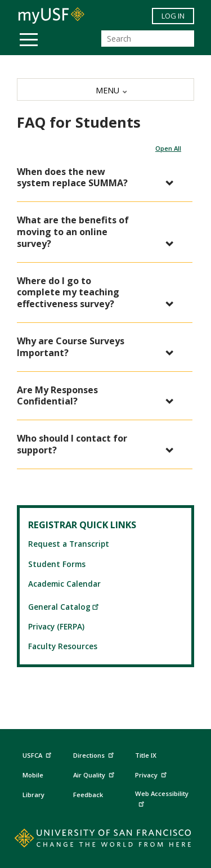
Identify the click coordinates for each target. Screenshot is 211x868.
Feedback (88, 795)
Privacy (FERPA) (56, 626)
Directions (93, 755)
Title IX (146, 755)
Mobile (33, 775)
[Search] (148, 39)
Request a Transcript (69, 544)
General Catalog (64, 607)
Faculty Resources (63, 646)
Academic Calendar (64, 584)
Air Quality (95, 774)
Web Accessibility (162, 798)
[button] (99, 178)
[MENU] (105, 89)
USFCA (38, 754)
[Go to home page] (105, 840)
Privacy (152, 774)
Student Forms (57, 564)
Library (33, 795)
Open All (168, 148)
